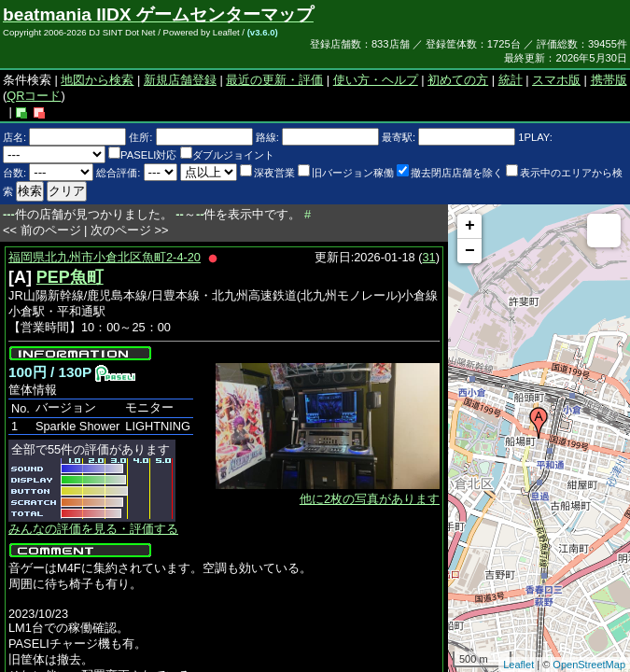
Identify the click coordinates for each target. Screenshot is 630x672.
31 (429, 257)
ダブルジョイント (227, 155)
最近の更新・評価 (274, 80)
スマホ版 (556, 80)
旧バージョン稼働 (346, 173)
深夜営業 (267, 173)
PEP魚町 (70, 277)
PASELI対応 (142, 155)
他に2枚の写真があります (370, 499)
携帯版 (609, 80)
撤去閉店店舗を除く (450, 173)
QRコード (34, 96)
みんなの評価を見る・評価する (93, 529)
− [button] (470, 251)
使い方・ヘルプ (376, 80)
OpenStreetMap (589, 665)
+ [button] (470, 226)
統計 (511, 80)
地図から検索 (97, 80)
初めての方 (458, 80)
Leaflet (518, 665)
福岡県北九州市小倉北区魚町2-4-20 (105, 257)
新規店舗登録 (180, 80)
